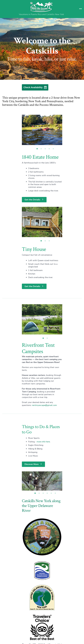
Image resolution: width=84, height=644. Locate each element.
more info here (43, 429)
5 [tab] (53, 149)
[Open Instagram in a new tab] (47, 628)
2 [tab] (41, 149)
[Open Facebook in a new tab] (37, 628)
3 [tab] (45, 149)
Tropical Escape (42, 638)
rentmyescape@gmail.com (44, 392)
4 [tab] (49, 149)
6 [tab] (55, 462)
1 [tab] (37, 149)
